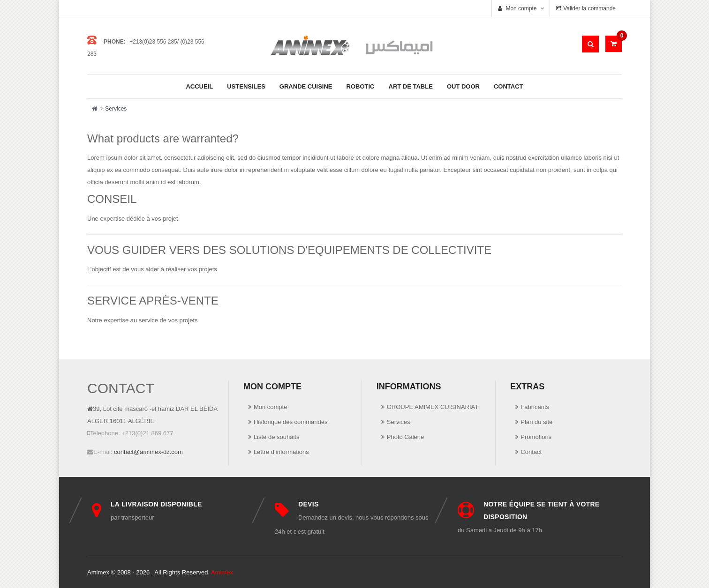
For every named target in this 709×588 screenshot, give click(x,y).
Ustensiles (246, 86)
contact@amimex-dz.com (148, 452)
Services (116, 109)
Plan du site (536, 422)
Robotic (361, 86)
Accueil (199, 86)
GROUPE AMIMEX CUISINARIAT (433, 407)
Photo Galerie (406, 437)
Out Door (463, 86)
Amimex (222, 572)
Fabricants (535, 407)
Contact (509, 86)
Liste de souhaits (277, 437)
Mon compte (271, 407)
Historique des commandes (291, 422)
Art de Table (411, 86)
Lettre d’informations (281, 452)
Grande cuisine (306, 86)
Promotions (536, 437)
